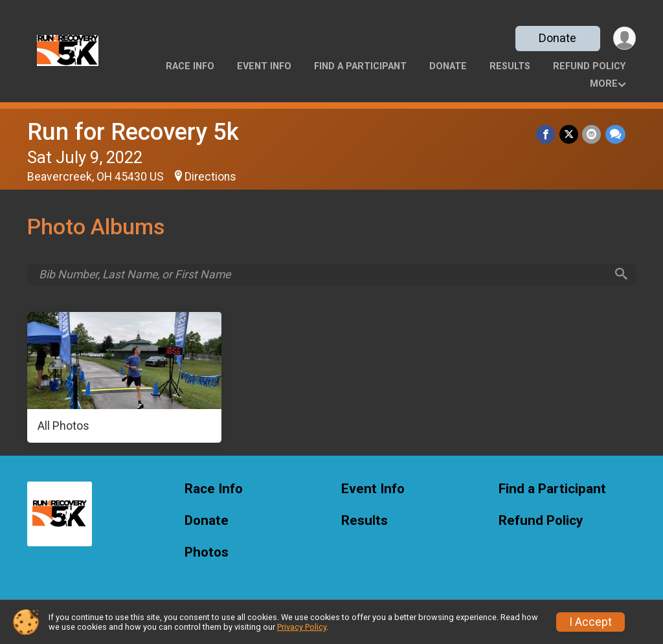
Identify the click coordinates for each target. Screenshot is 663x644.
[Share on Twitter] (569, 134)
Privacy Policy (302, 627)
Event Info (264, 66)
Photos (207, 553)
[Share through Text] (615, 134)
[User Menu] (624, 39)
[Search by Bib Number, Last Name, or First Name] (322, 274)
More (604, 84)
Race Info (190, 66)
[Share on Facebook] (547, 134)
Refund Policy (589, 66)
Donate (557, 38)
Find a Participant (360, 66)
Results (510, 66)
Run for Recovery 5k (133, 132)
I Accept (590, 622)
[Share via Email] (592, 134)
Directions (210, 177)
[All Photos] (124, 379)
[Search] (620, 275)
